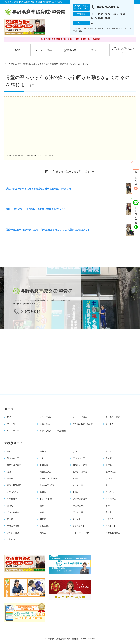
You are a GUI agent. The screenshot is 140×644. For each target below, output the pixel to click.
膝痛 (42, 512)
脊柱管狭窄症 (79, 506)
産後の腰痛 (111, 499)
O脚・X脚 (11, 539)
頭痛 (42, 506)
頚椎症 (43, 533)
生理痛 (109, 465)
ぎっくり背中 (13, 512)
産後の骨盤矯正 (14, 485)
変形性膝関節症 (80, 499)
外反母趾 (110, 519)
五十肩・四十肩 (80, 472)
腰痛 (108, 506)
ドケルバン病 (46, 499)
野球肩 (109, 458)
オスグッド (111, 526)
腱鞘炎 (43, 451)
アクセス (96, 50)
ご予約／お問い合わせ (123, 50)
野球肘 (109, 512)
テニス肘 (77, 519)
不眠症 (76, 492)
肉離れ (10, 478)
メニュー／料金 (44, 50)
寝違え (10, 506)
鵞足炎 (10, 519)
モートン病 (78, 485)
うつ (75, 451)
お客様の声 (70, 50)
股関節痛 (44, 465)
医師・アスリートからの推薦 (53, 431)
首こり (109, 451)
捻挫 (9, 472)
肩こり (109, 485)
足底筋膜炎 (45, 526)
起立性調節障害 (14, 465)
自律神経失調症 (47, 485)
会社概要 (110, 424)
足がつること (13, 492)
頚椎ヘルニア (13, 458)
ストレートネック (81, 533)
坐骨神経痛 (111, 472)
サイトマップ (13, 431)
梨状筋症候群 (46, 472)
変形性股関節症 (113, 533)
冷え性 (43, 458)
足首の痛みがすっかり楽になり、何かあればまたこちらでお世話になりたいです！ (49, 230)
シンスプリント (80, 526)
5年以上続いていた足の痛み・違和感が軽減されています (36, 209)
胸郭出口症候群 (80, 465)
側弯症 (43, 519)
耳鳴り (76, 478)
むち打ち (110, 492)
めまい (10, 451)
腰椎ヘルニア (79, 458)
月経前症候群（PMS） (50, 478)
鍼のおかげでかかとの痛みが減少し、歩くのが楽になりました (38, 189)
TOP (17, 50)
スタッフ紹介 (46, 417)
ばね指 (109, 478)
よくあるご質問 (113, 417)
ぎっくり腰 (78, 512)
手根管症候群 (13, 526)
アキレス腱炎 (13, 533)
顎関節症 (44, 492)
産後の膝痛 (12, 499)
